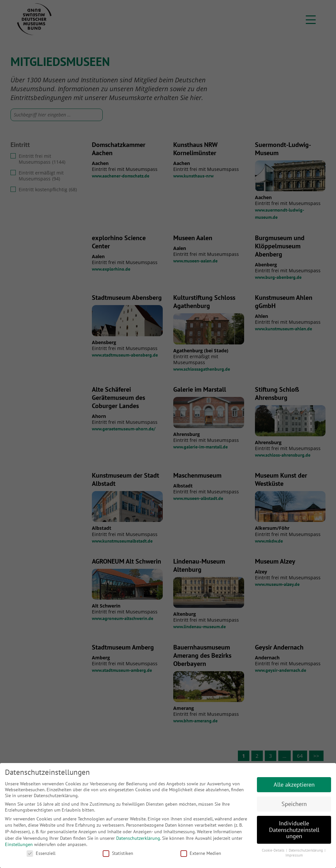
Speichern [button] (294, 804)
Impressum (294, 855)
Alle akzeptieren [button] (294, 785)
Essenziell (41, 853)
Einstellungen (19, 844)
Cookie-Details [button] (274, 850)
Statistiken (118, 853)
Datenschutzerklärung (138, 838)
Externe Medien (201, 853)
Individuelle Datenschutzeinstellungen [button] (294, 830)
